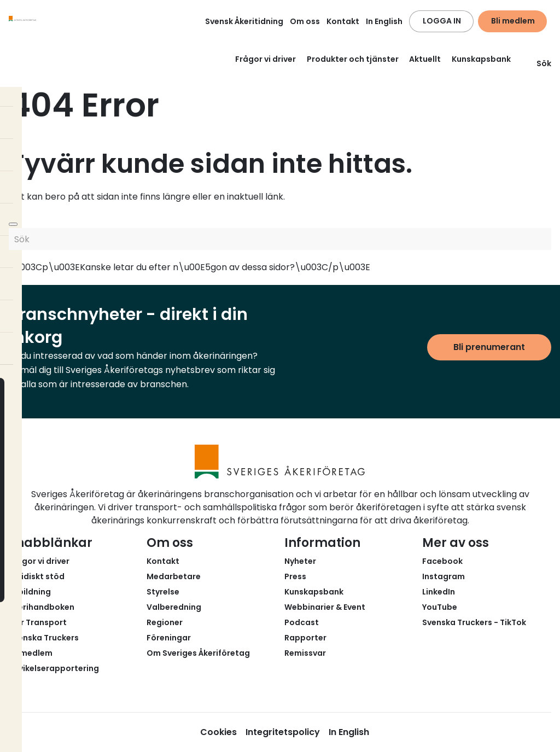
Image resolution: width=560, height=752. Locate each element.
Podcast (302, 622)
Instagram (444, 576)
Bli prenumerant (489, 347)
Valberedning (174, 607)
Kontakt (343, 21)
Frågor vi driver (266, 59)
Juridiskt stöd (37, 576)
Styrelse (163, 592)
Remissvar (305, 653)
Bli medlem (513, 21)
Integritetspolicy (283, 732)
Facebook (442, 561)
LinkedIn (439, 592)
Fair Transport (38, 622)
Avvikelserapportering (54, 668)
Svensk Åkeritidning (244, 21)
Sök (537, 63)
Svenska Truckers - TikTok (474, 622)
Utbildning (30, 592)
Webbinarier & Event (325, 607)
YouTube (440, 607)
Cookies (218, 732)
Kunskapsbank (481, 59)
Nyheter (300, 561)
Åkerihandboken (42, 607)
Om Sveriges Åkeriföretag (198, 653)
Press (295, 576)
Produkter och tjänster (353, 59)
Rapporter (305, 638)
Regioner (165, 622)
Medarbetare (174, 576)
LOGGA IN (442, 21)
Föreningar (169, 638)
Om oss (305, 21)
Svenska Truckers (44, 638)
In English (384, 21)
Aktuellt (425, 59)
